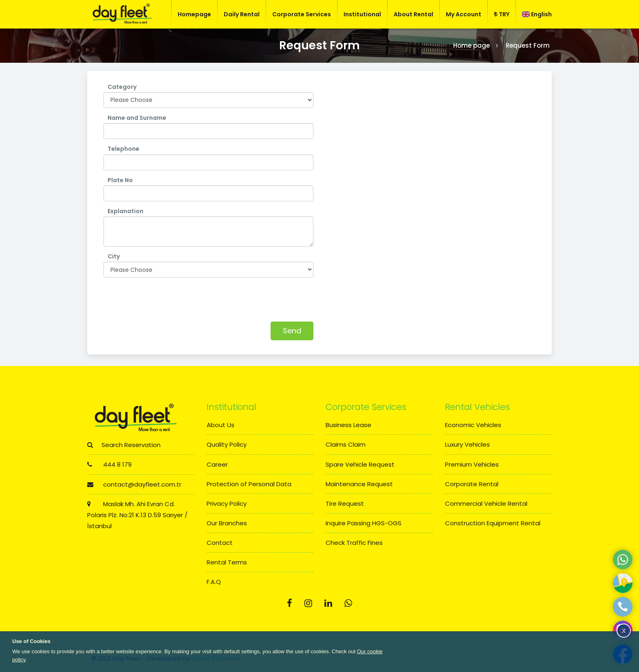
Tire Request (345, 503)
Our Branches (227, 523)
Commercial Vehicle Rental (486, 503)
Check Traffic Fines (354, 543)
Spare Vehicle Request (360, 464)
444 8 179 (109, 464)
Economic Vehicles (473, 425)
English (537, 14)
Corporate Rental (472, 484)
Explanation (126, 211)
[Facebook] (290, 603)
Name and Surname (137, 118)
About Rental (413, 14)
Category (122, 87)
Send (292, 331)
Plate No (120, 180)
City (114, 256)
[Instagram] (308, 603)
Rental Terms (227, 562)
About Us (220, 425)
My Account (464, 14)
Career (217, 464)
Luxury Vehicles (467, 444)
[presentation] (165, 297)
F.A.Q (214, 582)
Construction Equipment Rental (493, 523)
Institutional (362, 14)
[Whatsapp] (348, 603)
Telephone (123, 149)
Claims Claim (346, 444)
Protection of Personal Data (249, 484)
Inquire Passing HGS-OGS (364, 523)
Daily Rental (242, 14)
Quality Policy (227, 444)
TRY (502, 14)
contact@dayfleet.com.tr (134, 484)
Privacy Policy (227, 503)
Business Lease (348, 425)
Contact (220, 543)
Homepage (194, 14)
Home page (472, 45)
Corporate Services (302, 14)
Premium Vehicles (472, 464)
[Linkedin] (328, 603)
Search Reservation (124, 445)
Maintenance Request (359, 484)
